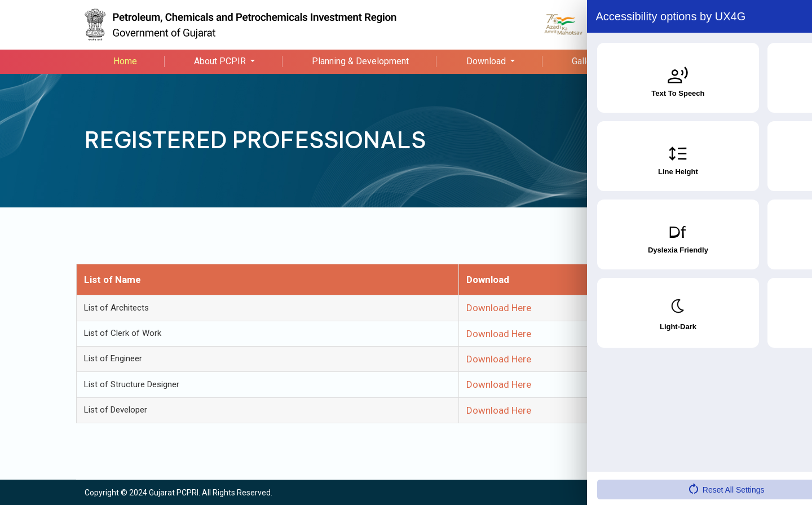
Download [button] (487, 61)
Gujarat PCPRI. (175, 493)
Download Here (499, 308)
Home (125, 61)
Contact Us (677, 61)
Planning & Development (360, 61)
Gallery (585, 61)
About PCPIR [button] (221, 61)
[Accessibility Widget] (781, 472)
